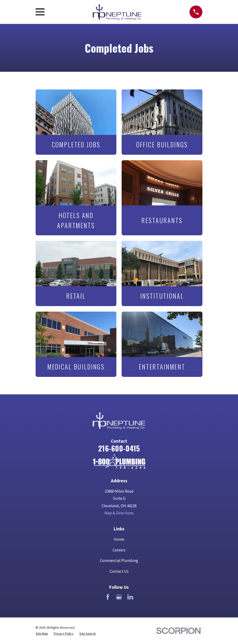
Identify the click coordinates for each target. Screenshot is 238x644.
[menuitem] (42, 634)
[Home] (119, 461)
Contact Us (119, 571)
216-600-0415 (119, 448)
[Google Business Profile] (119, 597)
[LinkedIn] (130, 597)
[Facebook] (108, 597)
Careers (119, 550)
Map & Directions (119, 513)
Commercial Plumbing (119, 561)
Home (119, 539)
